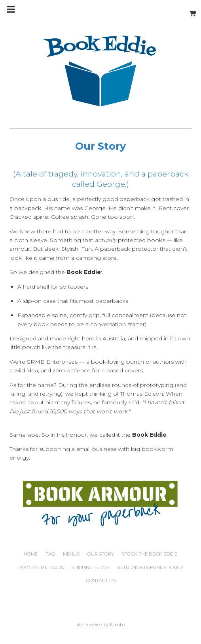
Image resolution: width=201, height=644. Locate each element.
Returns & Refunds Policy (150, 567)
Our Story (101, 554)
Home (31, 554)
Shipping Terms (90, 567)
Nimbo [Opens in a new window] (118, 625)
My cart (193, 9)
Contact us (101, 580)
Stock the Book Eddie (150, 554)
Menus (71, 554)
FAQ (50, 554)
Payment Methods (41, 567)
